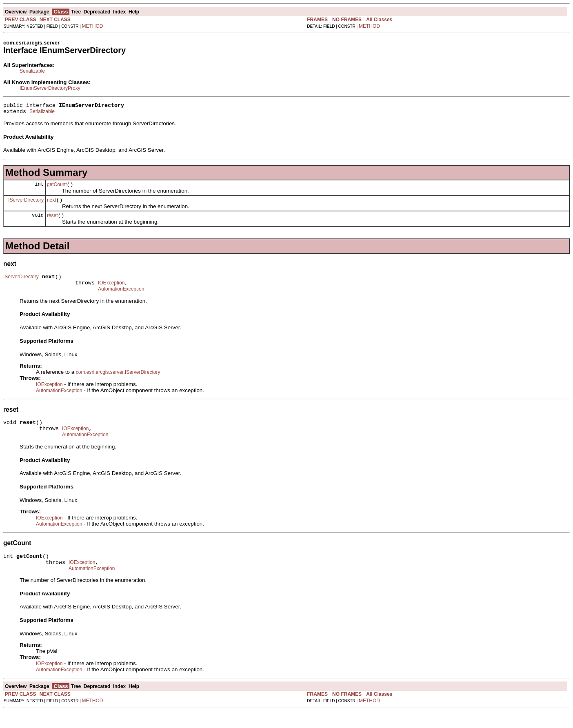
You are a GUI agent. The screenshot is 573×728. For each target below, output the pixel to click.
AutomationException (121, 299)
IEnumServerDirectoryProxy (50, 88)
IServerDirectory (26, 204)
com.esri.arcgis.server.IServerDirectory (118, 382)
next (52, 205)
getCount (57, 188)
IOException (111, 291)
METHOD (93, 26)
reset (52, 222)
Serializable (32, 71)
